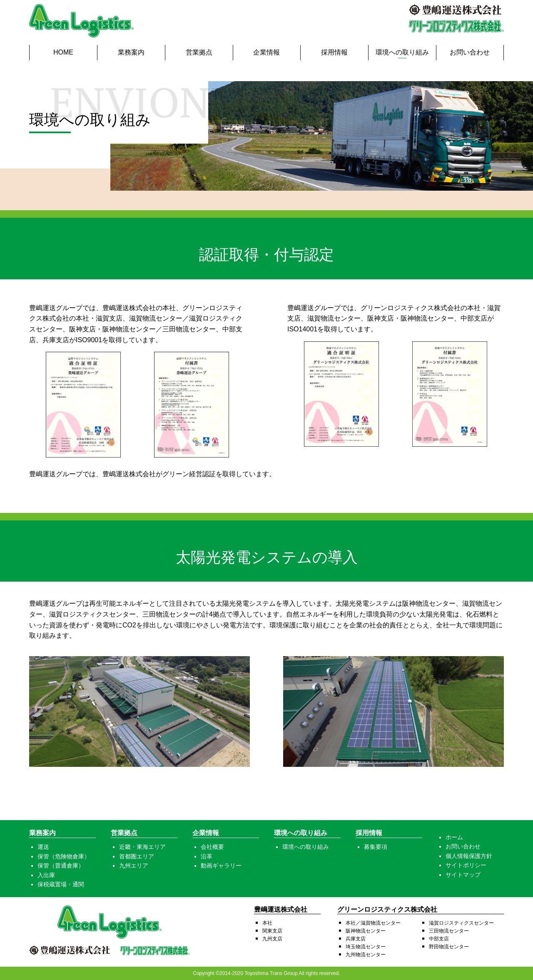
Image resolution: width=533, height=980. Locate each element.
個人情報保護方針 (469, 856)
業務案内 (131, 52)
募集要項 (376, 847)
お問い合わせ (470, 52)
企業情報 (266, 52)
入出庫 (46, 875)
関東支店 (272, 931)
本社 (267, 923)
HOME (63, 52)
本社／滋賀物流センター (373, 923)
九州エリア (134, 866)
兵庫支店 (356, 939)
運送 (43, 847)
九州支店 (272, 939)
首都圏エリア (137, 856)
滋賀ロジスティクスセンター (461, 923)
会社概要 (212, 847)
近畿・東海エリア (142, 847)
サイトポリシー (466, 865)
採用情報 (334, 52)
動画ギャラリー (221, 866)
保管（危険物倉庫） (64, 856)
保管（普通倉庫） (61, 866)
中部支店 (439, 939)
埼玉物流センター (366, 947)
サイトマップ (463, 875)
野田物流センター (449, 947)
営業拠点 (199, 52)
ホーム (454, 837)
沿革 (207, 856)
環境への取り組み (402, 52)
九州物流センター (366, 955)
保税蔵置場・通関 (61, 884)
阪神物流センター (366, 931)
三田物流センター (449, 931)
